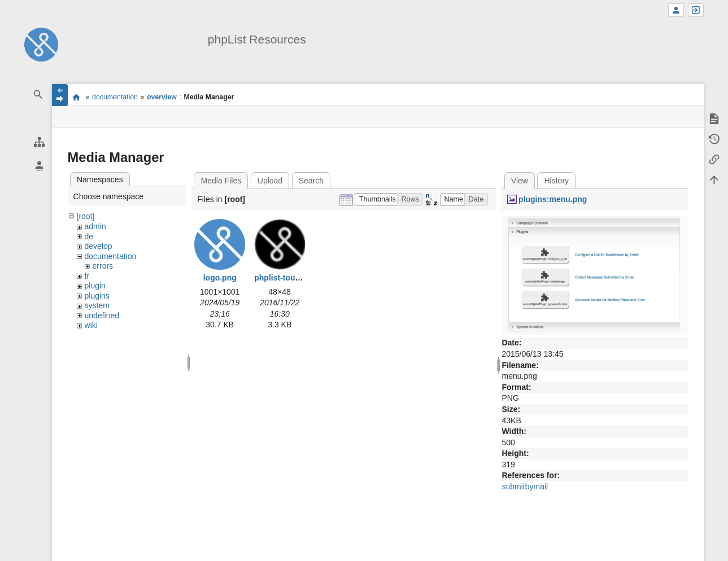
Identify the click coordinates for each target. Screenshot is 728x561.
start (77, 97)
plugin (95, 286)
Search (311, 181)
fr (87, 276)
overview (162, 97)
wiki (91, 325)
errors (103, 266)
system (97, 305)
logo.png (220, 278)
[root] (86, 216)
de (89, 236)
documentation (115, 97)
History (557, 181)
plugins (97, 296)
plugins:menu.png (553, 199)
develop (99, 246)
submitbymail (525, 487)
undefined (102, 315)
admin (95, 226)
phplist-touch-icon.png (297, 278)
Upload (270, 181)
